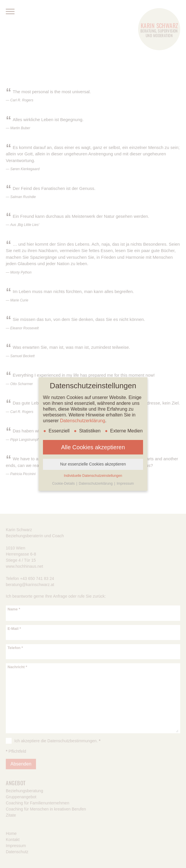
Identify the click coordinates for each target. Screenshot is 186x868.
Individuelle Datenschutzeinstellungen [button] (93, 476)
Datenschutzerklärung (83, 421)
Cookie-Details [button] (64, 484)
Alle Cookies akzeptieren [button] (93, 447)
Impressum (125, 484)
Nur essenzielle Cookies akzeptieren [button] (93, 464)
